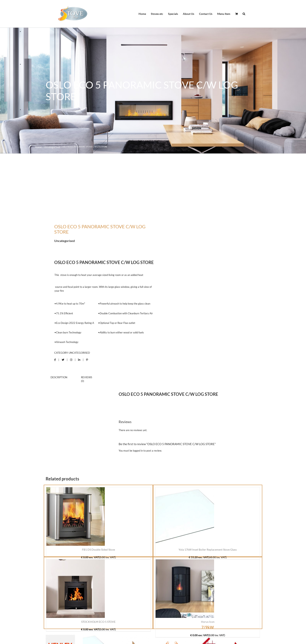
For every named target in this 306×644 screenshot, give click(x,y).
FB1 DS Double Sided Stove (98, 550)
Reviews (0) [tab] (87, 379)
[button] (244, 14)
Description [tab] (59, 377)
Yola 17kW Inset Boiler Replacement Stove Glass (208, 550)
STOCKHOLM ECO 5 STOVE (98, 622)
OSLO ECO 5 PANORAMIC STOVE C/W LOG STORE (104, 262)
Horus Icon (208, 622)
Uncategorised (79, 353)
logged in (138, 451)
